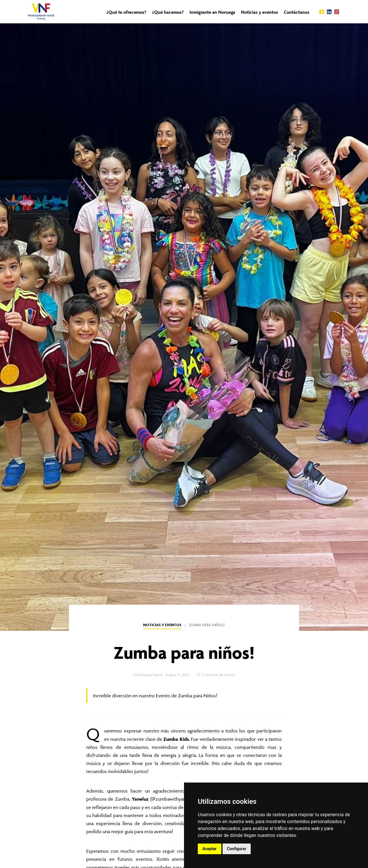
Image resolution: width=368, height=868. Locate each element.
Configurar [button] (237, 849)
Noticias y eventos (259, 12)
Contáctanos (297, 12)
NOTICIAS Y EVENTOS (162, 625)
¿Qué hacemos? (168, 12)
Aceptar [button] (210, 849)
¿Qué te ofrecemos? (126, 12)
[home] (41, 12)
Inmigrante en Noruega (212, 12)
